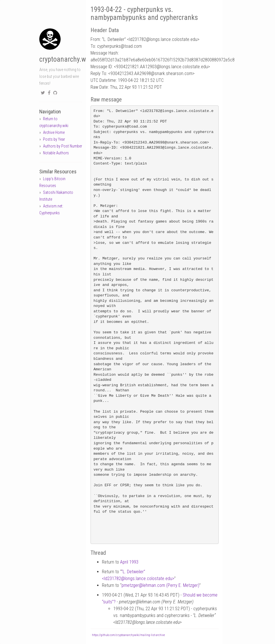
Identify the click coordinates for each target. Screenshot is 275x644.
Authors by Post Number (62, 146)
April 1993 (129, 562)
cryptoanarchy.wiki (66, 59)
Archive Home (54, 132)
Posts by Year (54, 139)
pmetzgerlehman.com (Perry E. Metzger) (160, 585)
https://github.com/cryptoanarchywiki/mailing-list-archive (128, 635)
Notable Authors (56, 153)
